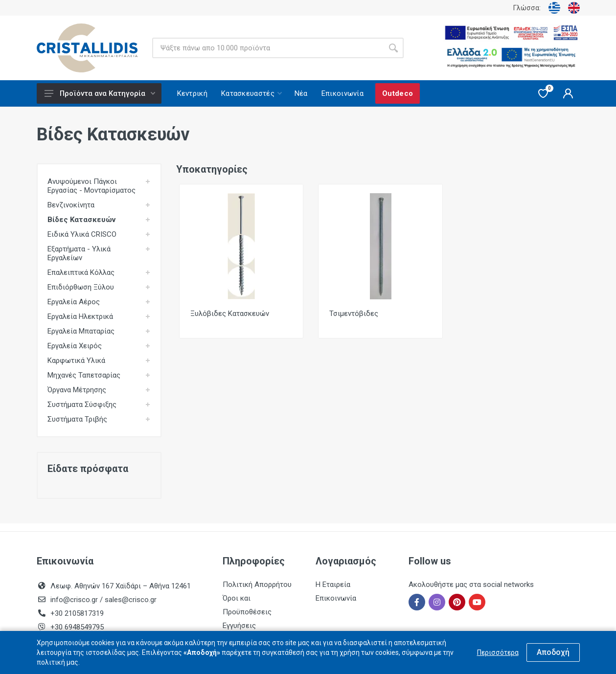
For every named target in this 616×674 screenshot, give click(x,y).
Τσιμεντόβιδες (354, 314)
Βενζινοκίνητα (71, 205)
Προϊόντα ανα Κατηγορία (100, 93)
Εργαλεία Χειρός (75, 346)
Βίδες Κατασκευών (81, 220)
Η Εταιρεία (333, 584)
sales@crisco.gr (131, 600)
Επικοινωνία (336, 598)
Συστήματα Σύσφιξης (82, 404)
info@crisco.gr (75, 600)
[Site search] (268, 48)
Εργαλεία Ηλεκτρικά (80, 316)
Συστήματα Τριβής (77, 419)
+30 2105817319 (76, 613)
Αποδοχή (553, 652)
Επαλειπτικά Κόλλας (81, 272)
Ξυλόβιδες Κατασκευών (230, 314)
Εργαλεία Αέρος (74, 302)
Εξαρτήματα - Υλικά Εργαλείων (79, 253)
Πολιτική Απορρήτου (257, 584)
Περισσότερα (498, 652)
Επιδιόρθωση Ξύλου (81, 287)
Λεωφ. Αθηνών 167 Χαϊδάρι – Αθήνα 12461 (121, 586)
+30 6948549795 (77, 627)
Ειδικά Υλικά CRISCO (82, 234)
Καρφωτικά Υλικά (76, 360)
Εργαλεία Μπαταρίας (81, 331)
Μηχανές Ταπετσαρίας (84, 375)
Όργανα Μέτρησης (77, 390)
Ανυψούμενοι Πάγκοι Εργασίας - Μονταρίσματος (91, 186)
